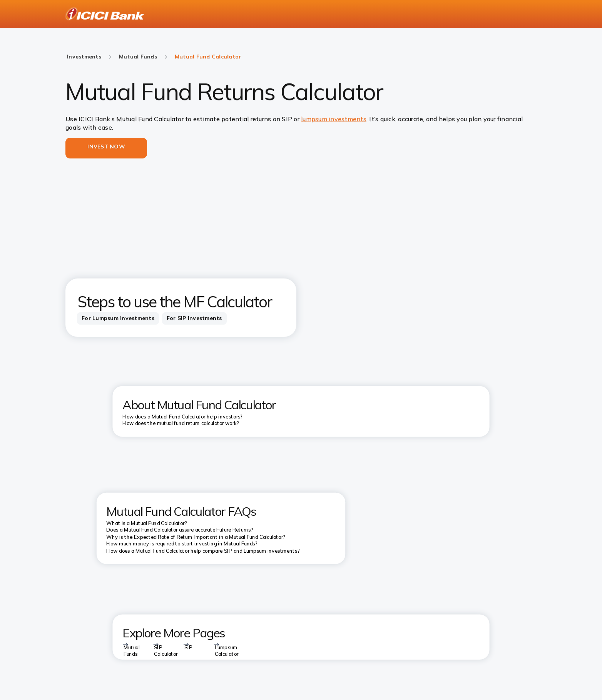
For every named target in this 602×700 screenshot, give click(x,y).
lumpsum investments (334, 119)
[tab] (118, 318)
